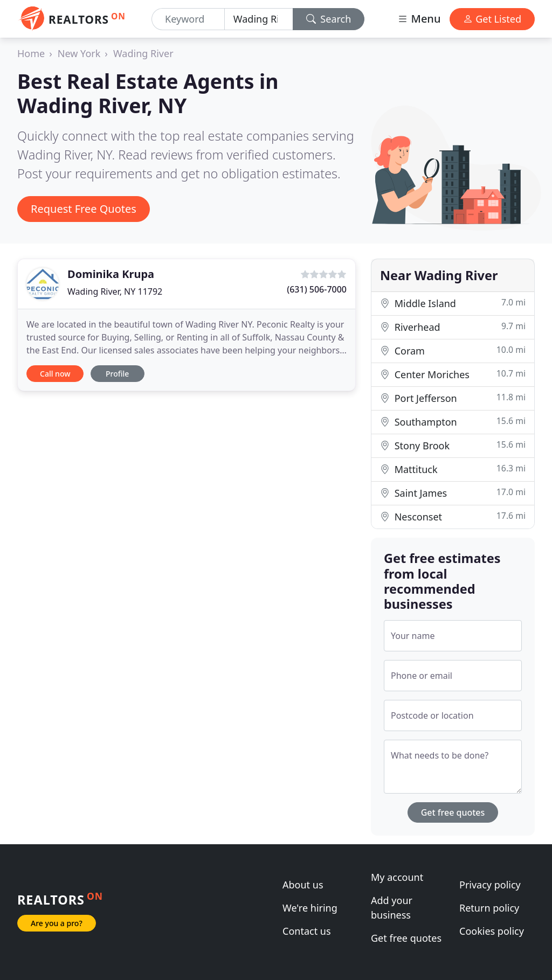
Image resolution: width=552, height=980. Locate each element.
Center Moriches (453, 374)
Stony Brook (453, 445)
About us (303, 885)
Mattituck (453, 469)
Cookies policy (492, 931)
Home (31, 53)
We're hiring (310, 908)
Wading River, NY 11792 (115, 291)
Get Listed (492, 19)
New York (79, 53)
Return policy (489, 908)
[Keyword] (188, 19)
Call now (55, 374)
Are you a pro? (57, 923)
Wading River (143, 53)
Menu (419, 19)
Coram (453, 350)
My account (397, 877)
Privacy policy (490, 885)
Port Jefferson (453, 398)
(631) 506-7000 (317, 289)
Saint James (453, 493)
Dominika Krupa (111, 274)
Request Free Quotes (84, 209)
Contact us (307, 931)
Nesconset (453, 516)
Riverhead (453, 327)
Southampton (453, 422)
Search (329, 19)
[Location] (259, 19)
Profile (117, 374)
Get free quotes (453, 812)
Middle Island (453, 303)
